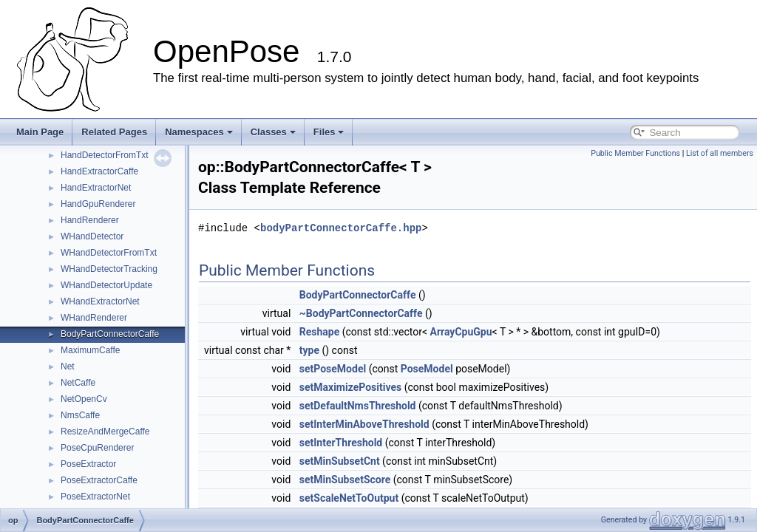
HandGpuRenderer (98, 204)
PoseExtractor (88, 464)
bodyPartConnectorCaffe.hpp (341, 228)
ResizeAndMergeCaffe (105, 432)
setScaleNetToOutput (349, 498)
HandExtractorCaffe (99, 171)
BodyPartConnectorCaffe (110, 334)
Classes (273, 132)
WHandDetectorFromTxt (109, 253)
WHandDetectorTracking (109, 269)
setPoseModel (333, 369)
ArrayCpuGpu (461, 332)
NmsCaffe (80, 415)
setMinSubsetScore (345, 480)
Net (68, 366)
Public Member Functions (635, 153)
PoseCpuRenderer (97, 448)
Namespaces (199, 132)
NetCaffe (78, 383)
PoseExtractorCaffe (99, 480)
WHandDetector (92, 236)
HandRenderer (90, 220)
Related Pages (114, 132)
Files (329, 132)
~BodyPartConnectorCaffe (361, 313)
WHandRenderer (94, 318)
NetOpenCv (84, 399)
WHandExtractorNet (100, 301)
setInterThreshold (341, 443)
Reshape (320, 332)
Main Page (40, 132)
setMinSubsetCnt (340, 461)
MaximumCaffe (90, 350)
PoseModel (427, 369)
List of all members (720, 153)
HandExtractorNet (96, 188)
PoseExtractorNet (95, 497)
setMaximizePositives (350, 387)
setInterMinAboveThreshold (364, 424)
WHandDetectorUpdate (106, 285)
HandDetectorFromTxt (105, 155)
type (309, 350)
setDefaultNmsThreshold (358, 406)
